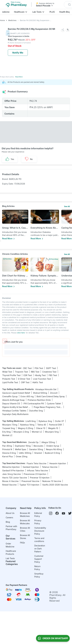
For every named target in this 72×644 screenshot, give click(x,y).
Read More (19, 77)
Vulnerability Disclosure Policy (40, 531)
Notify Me (18, 53)
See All (67, 206)
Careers (9, 517)
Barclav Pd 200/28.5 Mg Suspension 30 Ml (36, 20)
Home (2, 20)
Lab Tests (37, 12)
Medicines (12, 20)
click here (21, 333)
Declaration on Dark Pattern (40, 549)
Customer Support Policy (39, 559)
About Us (10, 513)
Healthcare (19, 12)
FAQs (22, 543)
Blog (8, 522)
